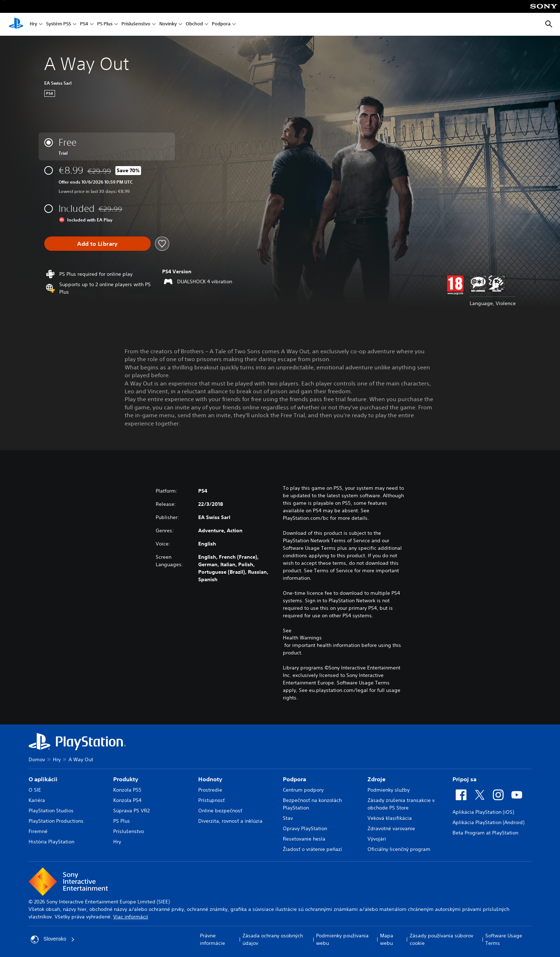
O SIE (35, 790)
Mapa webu (387, 939)
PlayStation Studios (51, 811)
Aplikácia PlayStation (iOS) (483, 812)
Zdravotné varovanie (391, 828)
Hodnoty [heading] (210, 779)
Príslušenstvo (136, 24)
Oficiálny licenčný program (399, 849)
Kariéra (37, 800)
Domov (37, 759)
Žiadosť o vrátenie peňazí (312, 849)
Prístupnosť (211, 800)
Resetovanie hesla (304, 839)
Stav (288, 818)
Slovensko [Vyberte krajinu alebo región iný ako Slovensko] (53, 939)
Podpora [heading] (294, 779)
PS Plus (105, 24)
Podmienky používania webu (342, 939)
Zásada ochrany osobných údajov (273, 939)
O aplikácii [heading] (43, 779)
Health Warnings (302, 638)
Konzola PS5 (127, 790)
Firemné (38, 831)
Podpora (221, 24)
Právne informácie (212, 939)
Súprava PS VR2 (131, 811)
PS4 (84, 24)
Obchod (194, 24)
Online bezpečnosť (220, 811)
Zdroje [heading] (376, 779)
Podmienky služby (389, 790)
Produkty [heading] (126, 779)
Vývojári (377, 839)
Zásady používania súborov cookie (441, 939)
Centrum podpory (303, 790)
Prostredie (210, 790)
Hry (33, 24)
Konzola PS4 (127, 800)
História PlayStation (51, 842)
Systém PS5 (59, 24)
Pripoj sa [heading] (464, 779)
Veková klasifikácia (390, 818)
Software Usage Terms (504, 939)
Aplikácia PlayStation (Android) (488, 822)
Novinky (168, 24)
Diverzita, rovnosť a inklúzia (230, 821)
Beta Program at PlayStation (485, 833)
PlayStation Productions (56, 821)
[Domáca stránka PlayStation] (16, 24)
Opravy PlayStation (305, 828)
